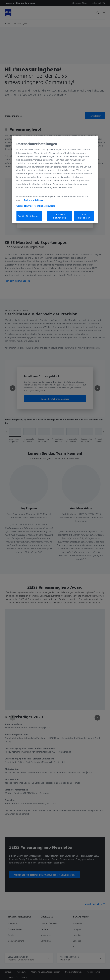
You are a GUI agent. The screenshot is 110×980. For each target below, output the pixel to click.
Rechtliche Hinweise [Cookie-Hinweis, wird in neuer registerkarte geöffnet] (44, 206)
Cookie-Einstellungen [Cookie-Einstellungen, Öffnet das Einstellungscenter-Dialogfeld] (29, 216)
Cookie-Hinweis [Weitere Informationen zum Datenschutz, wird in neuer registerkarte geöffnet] (24, 206)
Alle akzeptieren (84, 216)
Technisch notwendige (60, 216)
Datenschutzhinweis (35, 200)
